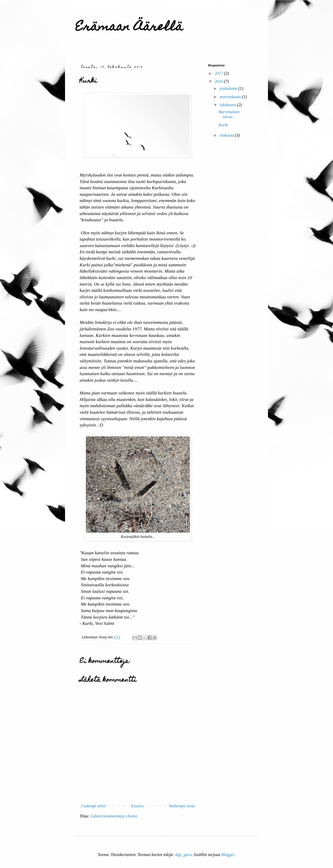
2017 (219, 73)
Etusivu (137, 806)
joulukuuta (229, 88)
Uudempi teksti (93, 806)
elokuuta (227, 135)
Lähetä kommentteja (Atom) (114, 816)
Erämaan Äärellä (129, 28)
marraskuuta (231, 97)
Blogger (228, 855)
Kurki (223, 125)
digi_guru (183, 855)
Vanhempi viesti (182, 806)
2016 (219, 81)
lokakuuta (228, 105)
